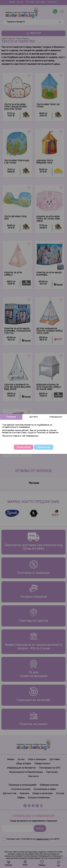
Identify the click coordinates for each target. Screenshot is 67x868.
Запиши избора (24, 447)
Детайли (34, 417)
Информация (56, 417)
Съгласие (11, 417)
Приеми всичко (44, 447)
